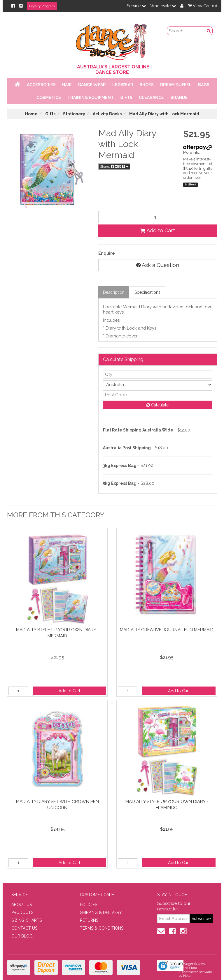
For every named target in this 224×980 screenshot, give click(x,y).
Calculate (157, 405)
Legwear (123, 85)
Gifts (126, 98)
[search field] (186, 31)
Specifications (147, 292)
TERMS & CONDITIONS (102, 928)
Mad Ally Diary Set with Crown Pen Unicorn (57, 805)
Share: (114, 167)
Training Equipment (91, 98)
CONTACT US (24, 928)
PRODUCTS (22, 912)
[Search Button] (209, 31)
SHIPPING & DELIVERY (101, 912)
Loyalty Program (42, 6)
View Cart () (202, 6)
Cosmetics (49, 98)
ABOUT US (22, 905)
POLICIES (89, 905)
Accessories (41, 85)
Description (114, 292)
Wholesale (163, 6)
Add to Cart (158, 230)
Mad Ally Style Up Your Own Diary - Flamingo (167, 805)
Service (136, 6)
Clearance (151, 98)
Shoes (147, 85)
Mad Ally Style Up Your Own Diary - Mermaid (57, 633)
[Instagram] (21, 6)
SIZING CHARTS (27, 920)
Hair (67, 85)
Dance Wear (92, 85)
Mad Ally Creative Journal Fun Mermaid (167, 630)
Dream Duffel (176, 85)
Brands (179, 98)
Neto (187, 976)
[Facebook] (13, 6)
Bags (204, 85)
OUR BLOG (22, 936)
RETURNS (89, 920)
